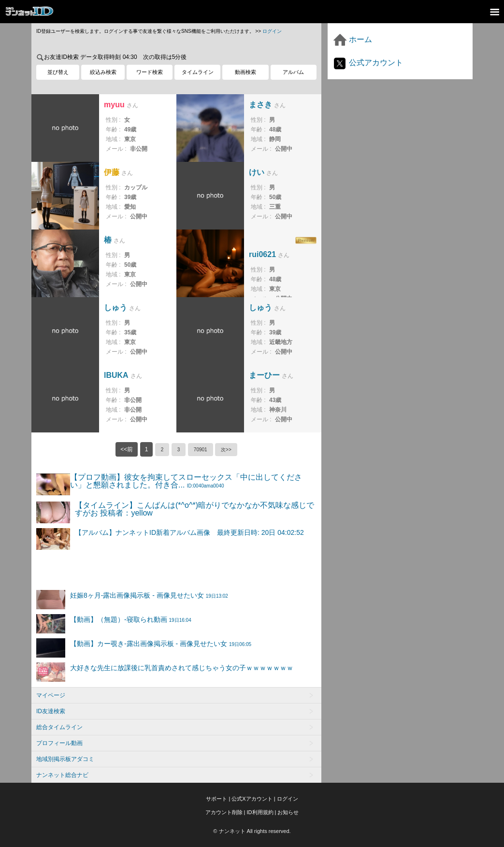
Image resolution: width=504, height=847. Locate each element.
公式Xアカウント (252, 799)
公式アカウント (368, 63)
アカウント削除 (224, 812)
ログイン (272, 31)
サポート (216, 799)
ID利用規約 (260, 812)
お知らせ (288, 812)
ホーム (352, 39)
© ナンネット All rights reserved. (252, 831)
